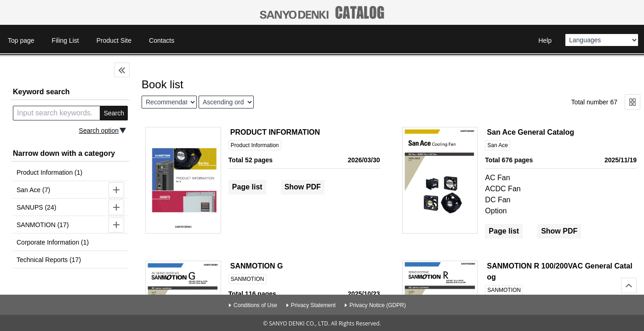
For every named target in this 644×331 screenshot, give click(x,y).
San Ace (498, 145)
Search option (99, 131)
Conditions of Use (255, 305)
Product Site (114, 40)
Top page (21, 40)
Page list (247, 187)
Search (114, 113)
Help (545, 40)
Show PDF (303, 187)
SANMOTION (248, 279)
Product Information (255, 145)
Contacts (162, 40)
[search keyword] (57, 113)
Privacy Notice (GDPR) (378, 305)
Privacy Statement (313, 305)
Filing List (66, 40)
